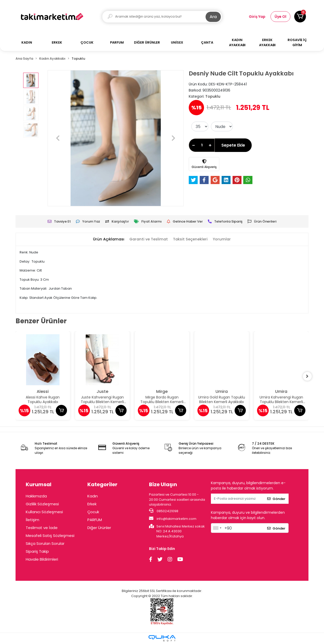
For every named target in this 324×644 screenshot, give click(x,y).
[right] (308, 376)
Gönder (276, 499)
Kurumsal (39, 484)
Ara (213, 17)
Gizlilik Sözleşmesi (42, 504)
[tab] (107, 240)
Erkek (92, 504)
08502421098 (164, 511)
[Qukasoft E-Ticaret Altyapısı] (162, 638)
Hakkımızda (36, 496)
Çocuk (93, 512)
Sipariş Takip (37, 551)
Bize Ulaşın (163, 484)
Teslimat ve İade (42, 528)
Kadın (93, 496)
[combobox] (217, 528)
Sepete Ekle (233, 145)
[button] (300, 17)
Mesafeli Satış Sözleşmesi (50, 536)
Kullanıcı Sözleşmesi (44, 512)
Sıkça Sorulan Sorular (45, 543)
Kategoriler (102, 484)
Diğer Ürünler (99, 528)
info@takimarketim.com (173, 519)
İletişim (32, 520)
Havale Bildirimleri (42, 559)
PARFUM (95, 520)
